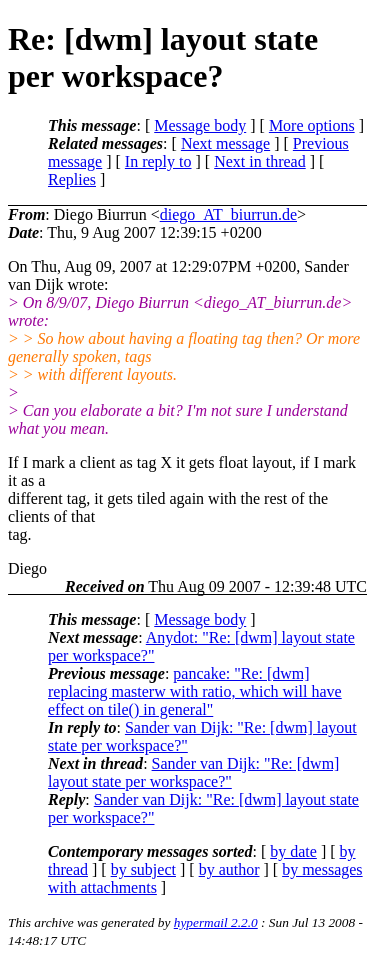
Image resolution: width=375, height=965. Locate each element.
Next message (225, 143)
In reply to (158, 161)
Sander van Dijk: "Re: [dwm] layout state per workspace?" (193, 772)
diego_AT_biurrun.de (228, 214)
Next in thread (260, 161)
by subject (143, 869)
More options (312, 125)
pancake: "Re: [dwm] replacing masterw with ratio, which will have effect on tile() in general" (195, 691)
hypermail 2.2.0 (216, 922)
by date (293, 851)
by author (229, 869)
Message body (200, 125)
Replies (72, 179)
